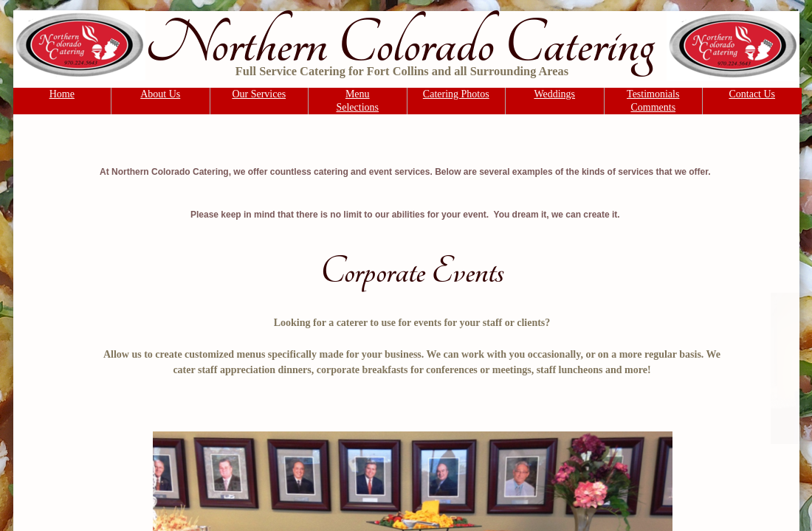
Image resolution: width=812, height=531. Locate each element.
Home (62, 94)
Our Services (259, 94)
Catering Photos (456, 94)
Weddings (554, 94)
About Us (160, 94)
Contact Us (752, 94)
